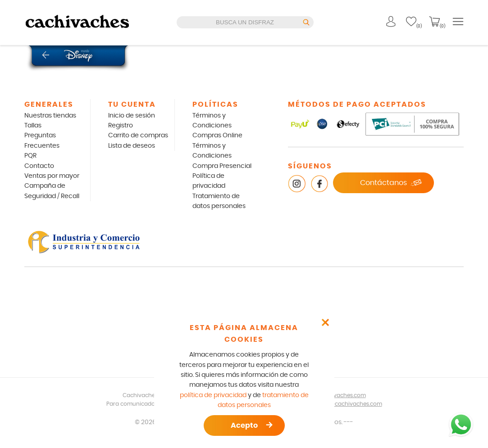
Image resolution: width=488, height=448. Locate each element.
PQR (30, 156)
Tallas (33, 126)
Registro (121, 126)
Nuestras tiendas (50, 116)
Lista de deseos (132, 146)
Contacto (39, 166)
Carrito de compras (138, 136)
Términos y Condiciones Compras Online (217, 126)
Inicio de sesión (132, 116)
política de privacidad (213, 395)
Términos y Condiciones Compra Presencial (222, 156)
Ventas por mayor (52, 176)
